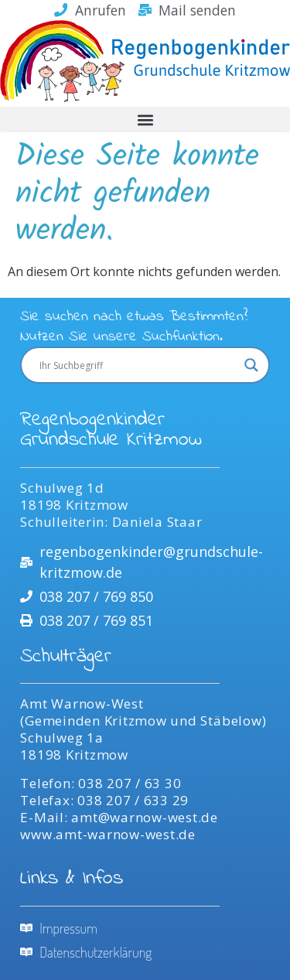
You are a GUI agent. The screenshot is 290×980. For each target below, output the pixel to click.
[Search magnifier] (251, 365)
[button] (145, 120)
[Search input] (138, 365)
